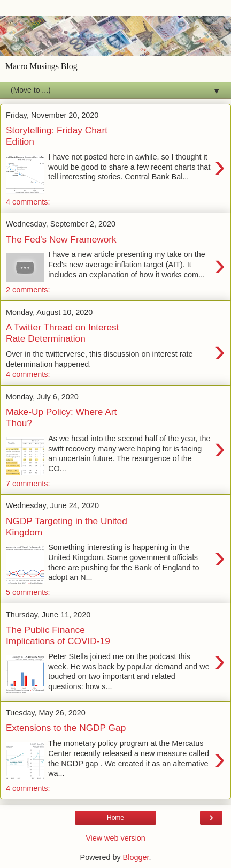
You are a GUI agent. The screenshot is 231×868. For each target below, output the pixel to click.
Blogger (136, 857)
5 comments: (28, 592)
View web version (115, 838)
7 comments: (28, 484)
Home (115, 818)
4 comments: (28, 202)
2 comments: (28, 290)
